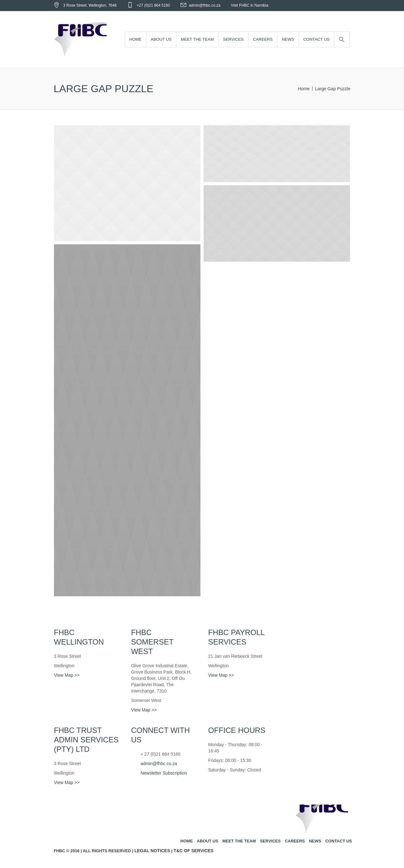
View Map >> (67, 675)
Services (270, 841)
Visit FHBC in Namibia (250, 5)
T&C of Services (194, 851)
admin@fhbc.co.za (205, 5)
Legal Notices (152, 851)
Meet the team (239, 841)
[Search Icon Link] (342, 40)
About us (208, 841)
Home (304, 89)
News (315, 841)
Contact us (339, 841)
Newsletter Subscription (164, 773)
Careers (295, 841)
